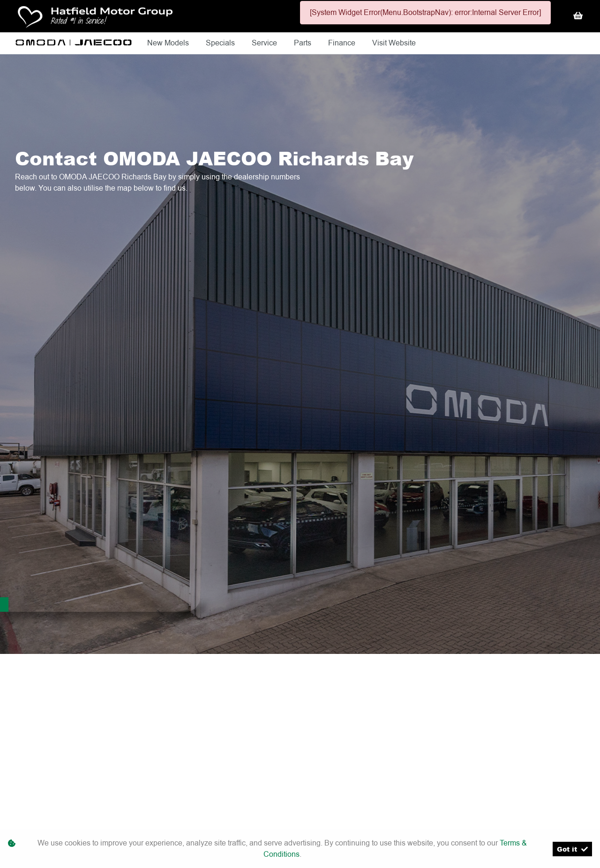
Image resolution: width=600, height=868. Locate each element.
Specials (221, 43)
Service (265, 43)
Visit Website (394, 43)
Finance (343, 43)
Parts (304, 43)
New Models (169, 43)
